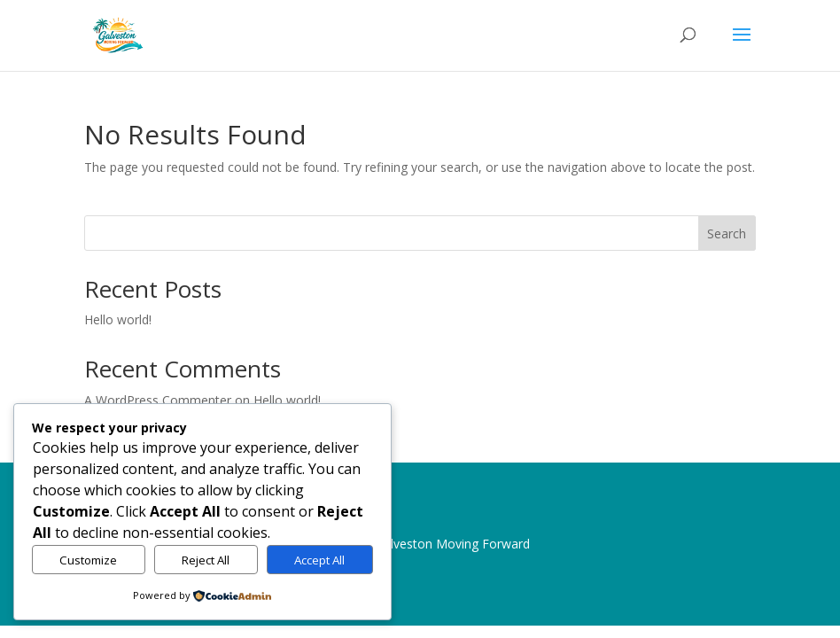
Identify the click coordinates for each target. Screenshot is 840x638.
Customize (88, 560)
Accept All (319, 560)
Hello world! (118, 319)
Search (727, 233)
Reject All (206, 560)
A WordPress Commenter (158, 400)
